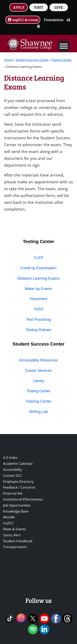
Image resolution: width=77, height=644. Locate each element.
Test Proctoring (38, 320)
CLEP (38, 258)
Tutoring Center (38, 401)
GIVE (59, 7)
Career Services (38, 371)
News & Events (14, 529)
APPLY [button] (19, 7)
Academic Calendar (18, 464)
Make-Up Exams (38, 289)
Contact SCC (13, 476)
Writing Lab (38, 412)
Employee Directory (18, 482)
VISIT (38, 7)
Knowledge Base (16, 511)
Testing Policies (38, 330)
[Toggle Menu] (64, 46)
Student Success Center (32, 60)
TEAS (38, 309)
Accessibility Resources (38, 360)
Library (38, 381)
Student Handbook (18, 541)
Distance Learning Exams (38, 278)
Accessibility (12, 470)
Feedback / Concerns (19, 487)
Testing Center (62, 60)
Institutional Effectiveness (23, 499)
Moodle (9, 517)
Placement (38, 299)
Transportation (15, 547)
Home (8, 60)
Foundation (54, 20)
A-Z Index (10, 458)
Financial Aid (13, 493)
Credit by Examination (38, 268)
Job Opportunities (17, 505)
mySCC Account (23, 20)
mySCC (8, 523)
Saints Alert (12, 535)
